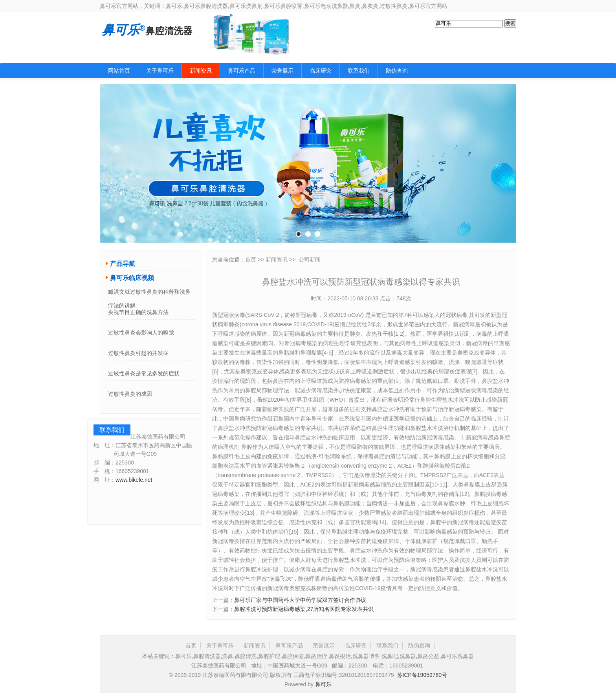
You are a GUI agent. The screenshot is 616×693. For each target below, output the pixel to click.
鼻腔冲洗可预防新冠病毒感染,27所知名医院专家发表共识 (304, 609)
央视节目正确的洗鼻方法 (138, 312)
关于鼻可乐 (160, 71)
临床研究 (321, 71)
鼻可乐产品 (242, 71)
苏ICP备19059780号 (422, 675)
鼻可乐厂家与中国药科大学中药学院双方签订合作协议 (300, 600)
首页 (251, 260)
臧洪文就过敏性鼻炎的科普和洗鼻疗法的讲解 (149, 294)
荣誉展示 (282, 71)
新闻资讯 (201, 71)
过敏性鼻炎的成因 (130, 394)
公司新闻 (310, 260)
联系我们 (359, 71)
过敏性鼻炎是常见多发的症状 (144, 373)
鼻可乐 (323, 684)
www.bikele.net (134, 480)
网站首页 (119, 71)
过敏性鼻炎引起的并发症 (138, 353)
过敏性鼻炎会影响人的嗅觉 (141, 333)
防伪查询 (397, 71)
